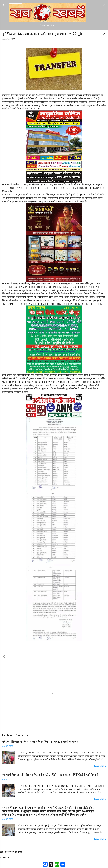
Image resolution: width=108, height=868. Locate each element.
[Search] (104, 6)
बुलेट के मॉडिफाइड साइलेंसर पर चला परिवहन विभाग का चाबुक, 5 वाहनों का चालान (40, 742)
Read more (100, 766)
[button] (104, 35)
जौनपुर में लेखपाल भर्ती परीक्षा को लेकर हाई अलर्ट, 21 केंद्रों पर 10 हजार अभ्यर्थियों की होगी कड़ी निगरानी (50, 775)
